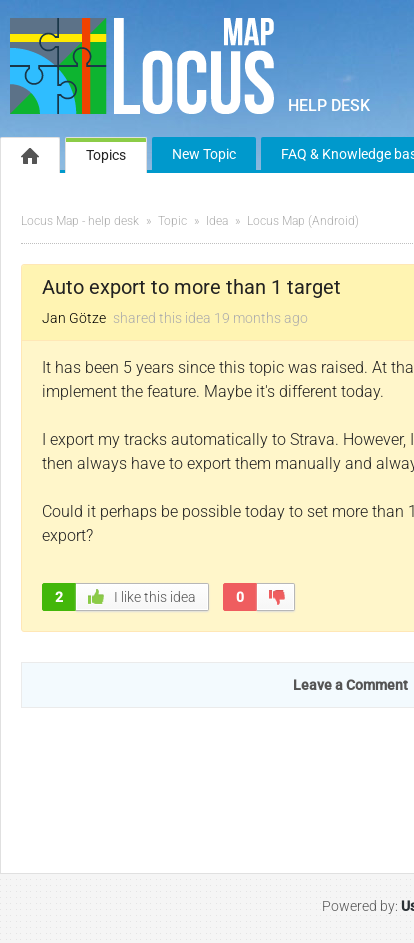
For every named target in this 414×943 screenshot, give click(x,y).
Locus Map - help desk (80, 221)
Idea (217, 221)
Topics (106, 155)
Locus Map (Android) (303, 221)
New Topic (204, 154)
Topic (172, 221)
